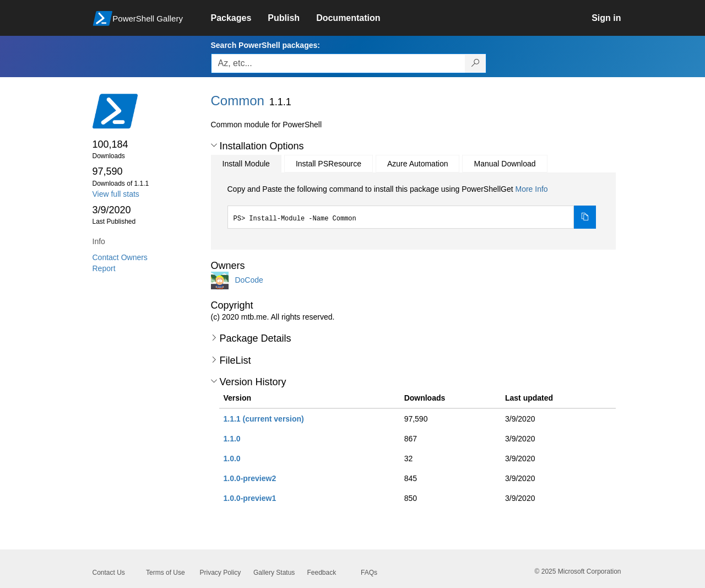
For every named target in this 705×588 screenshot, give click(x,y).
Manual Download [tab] (505, 164)
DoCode (249, 280)
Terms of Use (166, 573)
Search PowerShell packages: (265, 45)
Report (104, 268)
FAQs (369, 573)
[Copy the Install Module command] (585, 217)
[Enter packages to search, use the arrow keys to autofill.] (338, 63)
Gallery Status (274, 573)
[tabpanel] (412, 206)
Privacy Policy (221, 573)
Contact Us (109, 573)
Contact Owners (120, 257)
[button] (214, 145)
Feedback (322, 573)
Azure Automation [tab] (418, 164)
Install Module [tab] (246, 164)
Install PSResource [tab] (329, 164)
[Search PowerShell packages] (476, 63)
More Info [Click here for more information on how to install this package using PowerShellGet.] (531, 189)
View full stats (116, 194)
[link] (240, 18)
